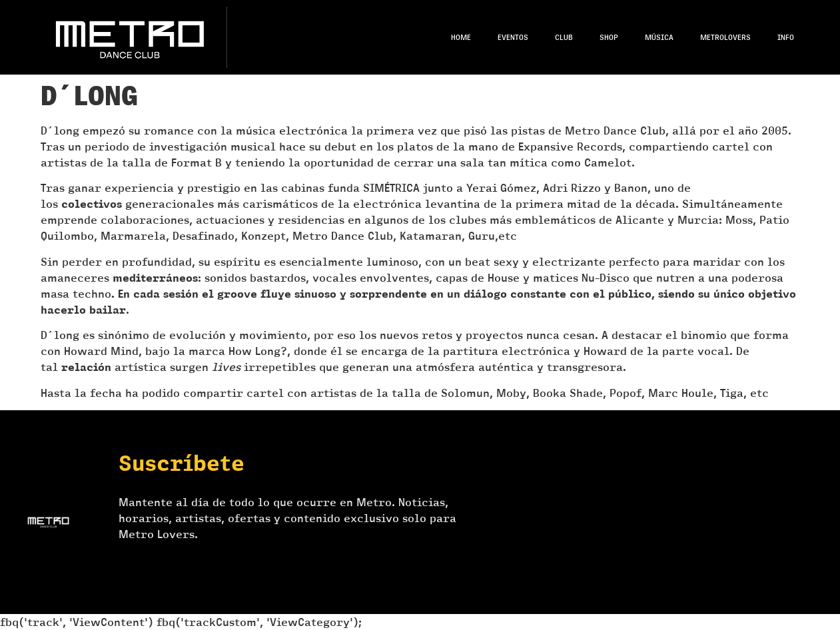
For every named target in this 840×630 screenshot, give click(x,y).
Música (659, 37)
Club (564, 37)
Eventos (513, 37)
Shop (609, 37)
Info (786, 37)
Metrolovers (725, 37)
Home (461, 37)
